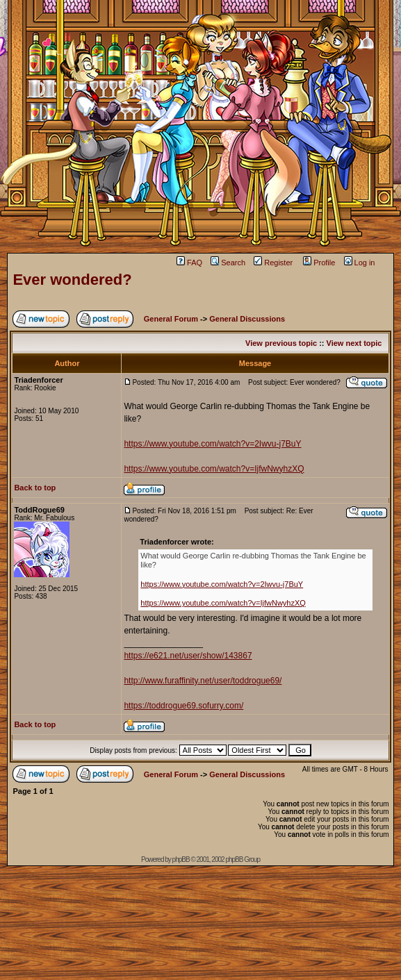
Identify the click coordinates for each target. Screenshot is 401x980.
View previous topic (281, 343)
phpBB (181, 859)
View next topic (354, 343)
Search (228, 263)
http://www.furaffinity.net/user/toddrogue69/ (203, 681)
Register (273, 263)
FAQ (189, 263)
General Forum (171, 319)
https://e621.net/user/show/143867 (188, 656)
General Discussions (247, 319)
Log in (360, 263)
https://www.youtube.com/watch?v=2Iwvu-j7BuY (212, 444)
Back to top (35, 488)
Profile (319, 263)
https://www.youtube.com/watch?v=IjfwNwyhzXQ (214, 469)
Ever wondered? (72, 280)
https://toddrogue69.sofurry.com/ (183, 706)
